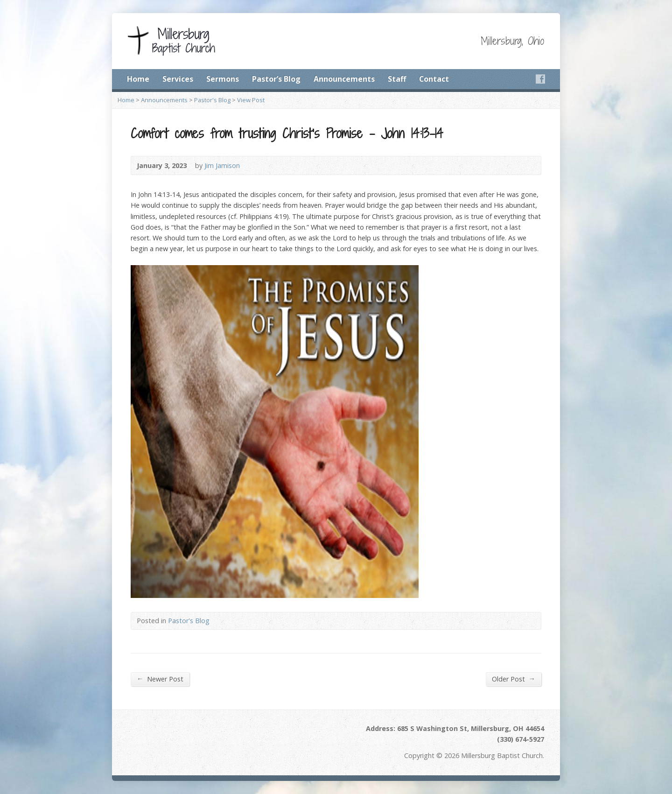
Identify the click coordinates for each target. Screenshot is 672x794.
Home (138, 79)
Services (178, 79)
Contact (434, 79)
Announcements (344, 79)
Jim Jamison (222, 165)
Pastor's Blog (212, 100)
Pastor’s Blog (276, 79)
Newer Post (160, 679)
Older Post (514, 679)
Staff (397, 79)
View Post (251, 100)
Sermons (223, 79)
